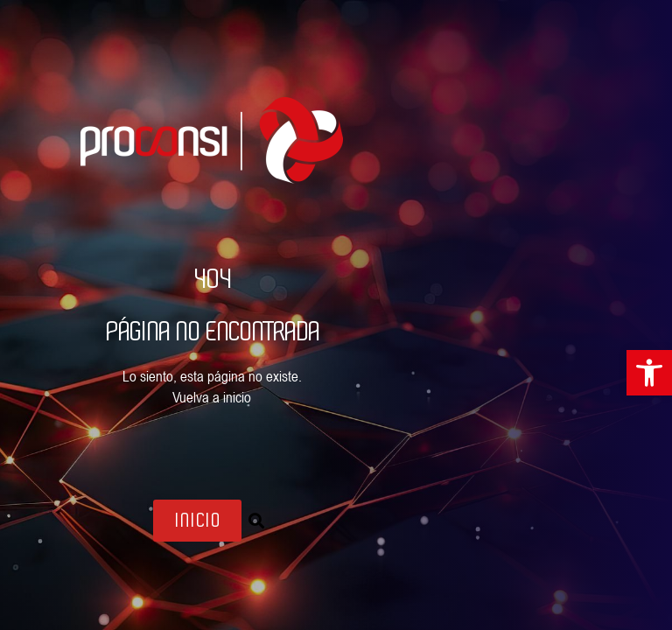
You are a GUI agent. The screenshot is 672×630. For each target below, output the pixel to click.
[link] (649, 373)
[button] (256, 521)
